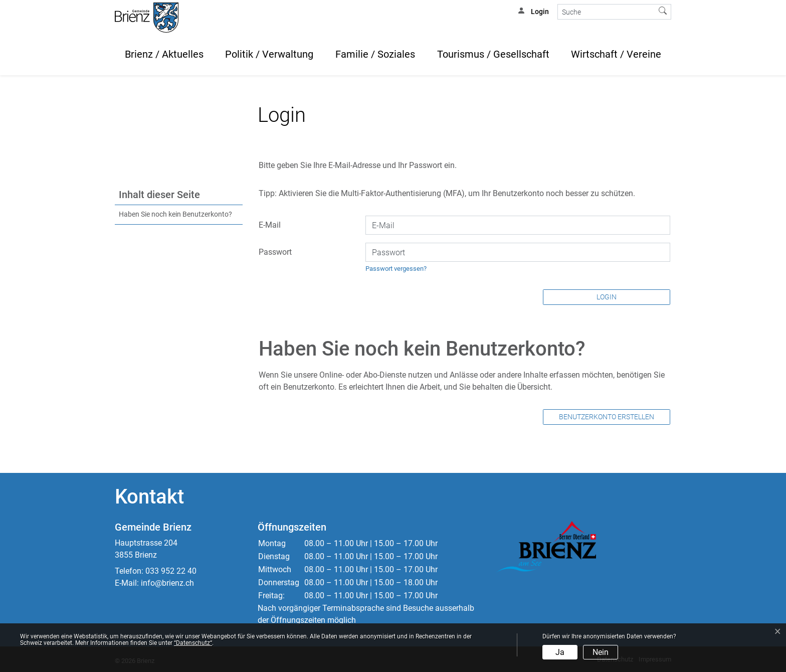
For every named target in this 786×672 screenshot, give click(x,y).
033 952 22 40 (171, 571)
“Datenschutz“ (193, 643)
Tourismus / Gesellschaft (493, 54)
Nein (601, 652)
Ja (560, 652)
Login (607, 297)
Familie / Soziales (375, 54)
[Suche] (606, 12)
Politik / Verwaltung (269, 54)
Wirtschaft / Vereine (616, 54)
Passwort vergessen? (396, 269)
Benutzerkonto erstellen (607, 417)
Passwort (275, 252)
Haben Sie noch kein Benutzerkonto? (175, 214)
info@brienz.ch (167, 583)
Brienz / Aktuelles (164, 54)
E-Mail (270, 225)
